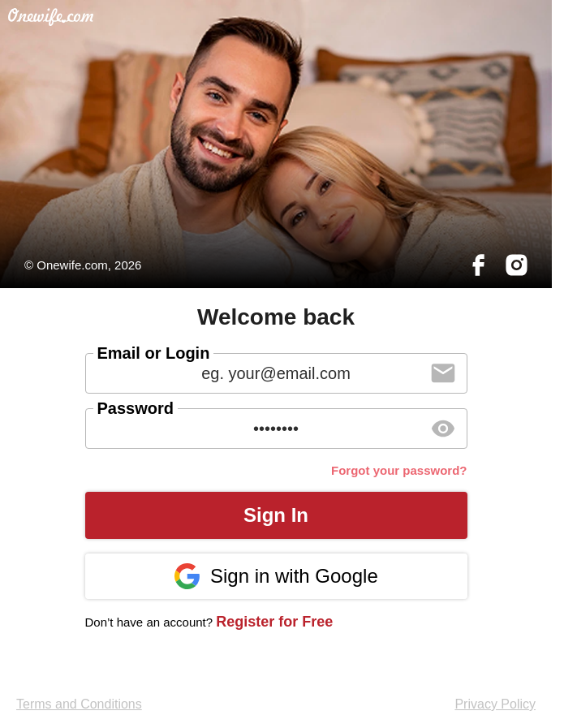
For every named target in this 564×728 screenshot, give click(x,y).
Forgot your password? (399, 470)
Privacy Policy (495, 704)
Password (136, 408)
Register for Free (274, 622)
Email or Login (154, 353)
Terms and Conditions (79, 704)
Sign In (276, 515)
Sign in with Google (276, 576)
